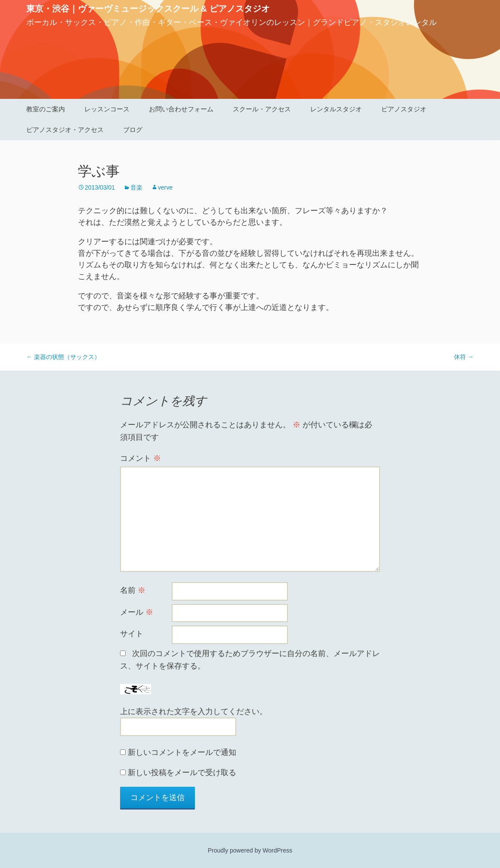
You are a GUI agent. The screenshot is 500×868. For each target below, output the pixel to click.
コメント (140, 458)
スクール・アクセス (262, 109)
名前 (133, 590)
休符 (464, 357)
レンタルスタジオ (336, 109)
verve (165, 187)
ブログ (133, 130)
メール (137, 612)
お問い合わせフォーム (181, 109)
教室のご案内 (46, 109)
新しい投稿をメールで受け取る (182, 773)
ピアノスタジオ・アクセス (65, 130)
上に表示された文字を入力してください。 (194, 712)
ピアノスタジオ (404, 109)
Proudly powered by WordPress (250, 850)
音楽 (136, 187)
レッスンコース (107, 109)
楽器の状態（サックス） (63, 357)
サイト (132, 634)
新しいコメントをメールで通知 (182, 752)
